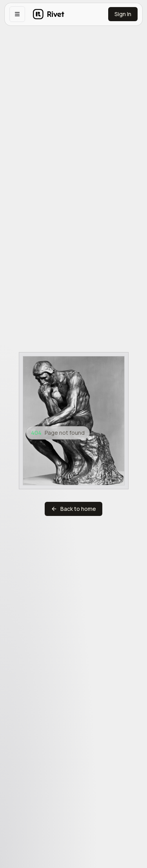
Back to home (73, 509)
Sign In (123, 14)
